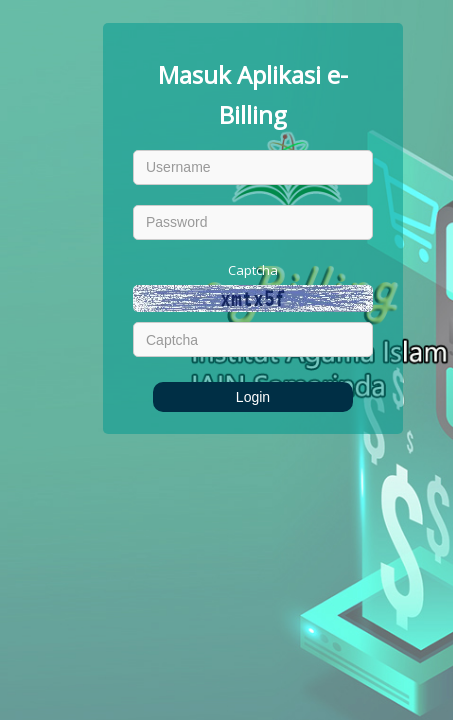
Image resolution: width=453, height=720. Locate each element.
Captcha (253, 270)
